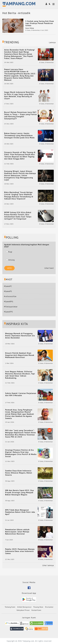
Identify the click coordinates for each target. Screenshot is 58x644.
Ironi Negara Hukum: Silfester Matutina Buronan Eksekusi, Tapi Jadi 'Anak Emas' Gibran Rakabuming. (20, 375)
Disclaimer (49, 607)
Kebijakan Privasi (23, 610)
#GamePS (8, 291)
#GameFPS (8, 312)
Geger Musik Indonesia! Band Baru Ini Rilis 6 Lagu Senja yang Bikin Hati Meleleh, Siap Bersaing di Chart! (20, 95)
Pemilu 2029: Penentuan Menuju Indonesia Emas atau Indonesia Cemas (20, 551)
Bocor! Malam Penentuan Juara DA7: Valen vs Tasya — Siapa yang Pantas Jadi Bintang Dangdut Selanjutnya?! (21, 115)
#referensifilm (10, 296)
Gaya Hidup (30, 28)
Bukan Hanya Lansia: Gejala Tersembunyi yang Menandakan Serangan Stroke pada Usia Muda (19, 136)
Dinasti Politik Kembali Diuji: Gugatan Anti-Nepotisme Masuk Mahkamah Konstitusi (20, 355)
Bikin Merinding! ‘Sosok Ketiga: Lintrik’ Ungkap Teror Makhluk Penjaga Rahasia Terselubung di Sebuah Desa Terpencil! (19, 196)
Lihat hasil (49, 268)
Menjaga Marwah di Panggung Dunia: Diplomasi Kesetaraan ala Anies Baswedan (20, 336)
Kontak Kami (36, 610)
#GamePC (8, 286)
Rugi (9, 252)
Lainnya (52, 42)
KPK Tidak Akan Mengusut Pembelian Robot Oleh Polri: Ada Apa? (20, 512)
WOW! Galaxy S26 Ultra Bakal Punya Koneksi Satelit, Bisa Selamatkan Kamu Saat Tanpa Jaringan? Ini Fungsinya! (18, 216)
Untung (10, 260)
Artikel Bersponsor (24, 607)
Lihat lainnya (48, 565)
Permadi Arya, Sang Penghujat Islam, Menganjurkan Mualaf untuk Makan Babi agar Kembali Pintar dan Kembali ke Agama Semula (20, 414)
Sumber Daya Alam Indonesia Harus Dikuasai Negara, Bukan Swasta (19, 473)
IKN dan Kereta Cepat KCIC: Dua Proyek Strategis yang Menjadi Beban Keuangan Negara (20, 493)
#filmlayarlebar (11, 307)
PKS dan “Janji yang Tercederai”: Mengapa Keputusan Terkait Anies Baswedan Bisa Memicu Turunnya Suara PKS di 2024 (21, 434)
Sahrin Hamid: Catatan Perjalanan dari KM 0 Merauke (21, 394)
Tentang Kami (10, 607)
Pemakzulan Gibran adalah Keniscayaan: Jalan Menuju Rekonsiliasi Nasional (17, 532)
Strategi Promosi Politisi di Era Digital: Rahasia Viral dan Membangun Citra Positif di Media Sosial (21, 453)
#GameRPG (9, 302)
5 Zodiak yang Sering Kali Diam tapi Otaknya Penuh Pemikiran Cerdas (40, 23)
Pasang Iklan (38, 607)
